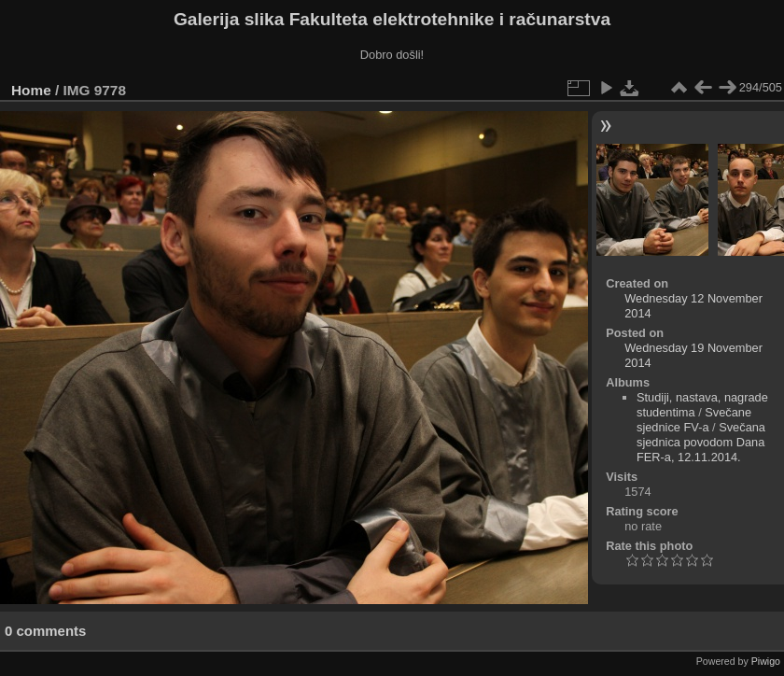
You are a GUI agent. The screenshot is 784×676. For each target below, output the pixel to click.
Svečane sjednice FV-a (694, 420)
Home (31, 90)
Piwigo (766, 661)
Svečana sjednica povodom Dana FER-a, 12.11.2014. (701, 442)
